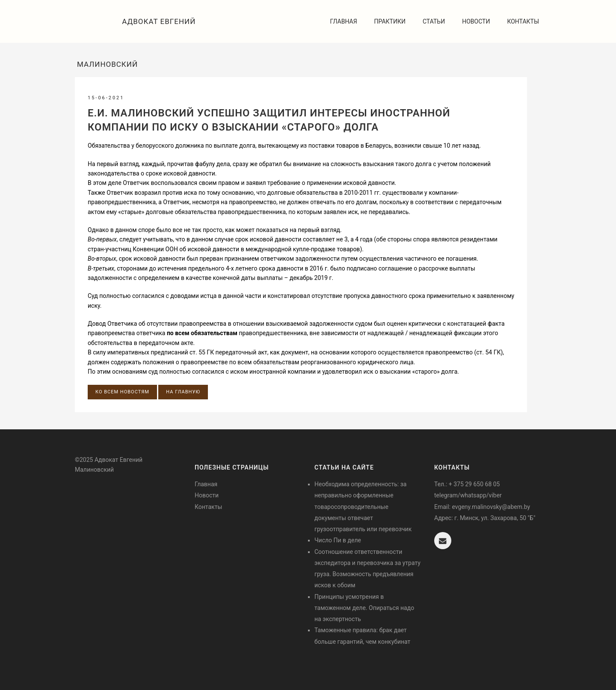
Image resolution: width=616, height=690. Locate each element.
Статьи (434, 21)
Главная (344, 21)
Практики (390, 21)
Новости (476, 21)
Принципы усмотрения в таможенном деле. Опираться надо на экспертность (364, 608)
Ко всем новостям (122, 392)
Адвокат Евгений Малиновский (136, 30)
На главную (183, 392)
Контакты (523, 21)
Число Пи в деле (338, 540)
